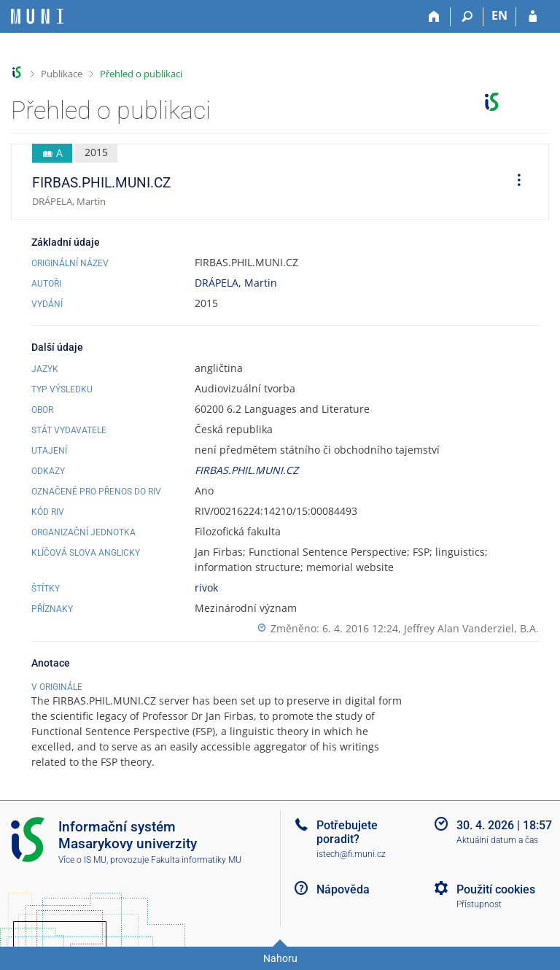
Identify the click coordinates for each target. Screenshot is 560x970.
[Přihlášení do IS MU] (533, 17)
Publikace (62, 74)
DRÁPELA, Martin (236, 283)
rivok (206, 587)
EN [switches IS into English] (499, 15)
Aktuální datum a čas (497, 840)
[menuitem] (514, 182)
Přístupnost (479, 904)
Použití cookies (496, 889)
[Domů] (434, 17)
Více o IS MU (82, 860)
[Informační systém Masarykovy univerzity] (37, 16)
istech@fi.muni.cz (351, 854)
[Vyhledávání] (467, 17)
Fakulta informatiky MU (196, 860)
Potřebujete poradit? (347, 832)
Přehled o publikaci (141, 74)
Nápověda (343, 889)
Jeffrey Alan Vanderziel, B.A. (471, 628)
